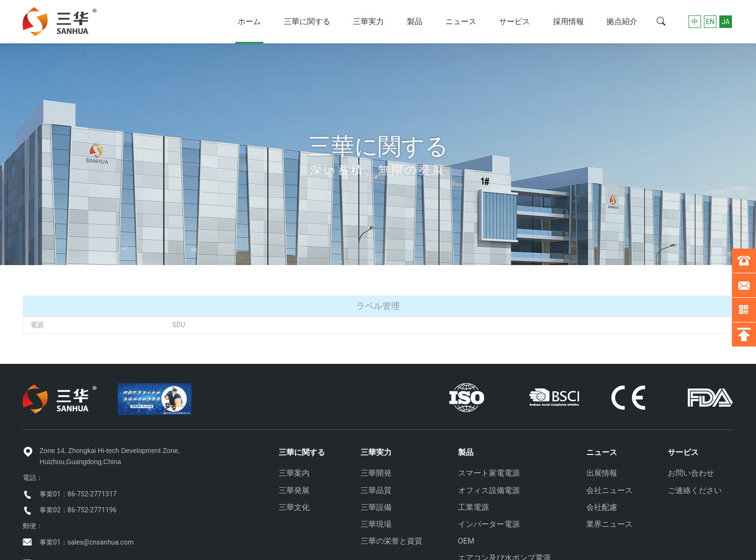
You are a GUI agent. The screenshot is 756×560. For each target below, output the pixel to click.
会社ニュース (609, 490)
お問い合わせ (691, 473)
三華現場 (376, 524)
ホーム (249, 21)
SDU (179, 325)
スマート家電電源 (489, 473)
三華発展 (294, 490)
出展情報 (602, 473)
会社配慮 (602, 507)
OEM (466, 541)
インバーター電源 (489, 524)
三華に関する (307, 21)
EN (710, 22)
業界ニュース (609, 524)
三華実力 (368, 21)
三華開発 (376, 473)
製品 (415, 21)
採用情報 (568, 21)
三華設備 (376, 507)
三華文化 (294, 507)
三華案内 (294, 473)
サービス (514, 21)
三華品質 (376, 490)
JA (726, 22)
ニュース (461, 21)
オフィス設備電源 (489, 490)
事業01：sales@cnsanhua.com (87, 542)
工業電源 (473, 507)
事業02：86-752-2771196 (78, 510)
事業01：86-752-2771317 (78, 494)
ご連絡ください (695, 490)
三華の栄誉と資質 (391, 541)
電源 (37, 325)
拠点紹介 (622, 21)
